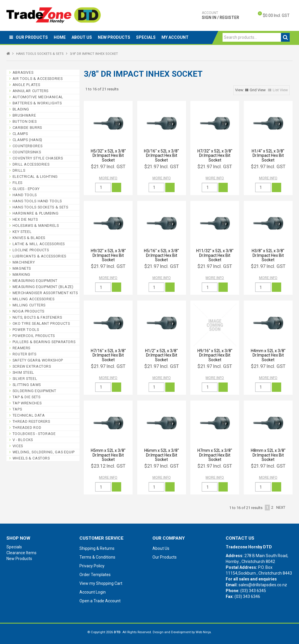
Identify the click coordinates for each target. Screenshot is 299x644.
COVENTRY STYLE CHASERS (38, 158)
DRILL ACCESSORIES (31, 164)
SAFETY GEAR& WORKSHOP (38, 360)
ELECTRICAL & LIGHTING (35, 177)
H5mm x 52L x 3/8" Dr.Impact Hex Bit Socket (108, 455)
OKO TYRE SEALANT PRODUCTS (41, 323)
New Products (114, 37)
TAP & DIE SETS (27, 397)
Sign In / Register (220, 15)
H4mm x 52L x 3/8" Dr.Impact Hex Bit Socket (268, 355)
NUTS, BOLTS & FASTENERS (37, 317)
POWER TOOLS (26, 330)
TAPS (17, 409)
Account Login (93, 592)
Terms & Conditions (97, 557)
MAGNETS (22, 268)
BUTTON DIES (25, 121)
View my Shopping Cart (101, 583)
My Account (175, 37)
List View (280, 90)
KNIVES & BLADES (29, 238)
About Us (82, 37)
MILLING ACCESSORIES (34, 299)
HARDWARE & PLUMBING (36, 213)
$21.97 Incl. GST (108, 166)
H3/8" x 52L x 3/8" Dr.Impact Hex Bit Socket (268, 255)
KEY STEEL (22, 232)
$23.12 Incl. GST (108, 466)
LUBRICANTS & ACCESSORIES (39, 256)
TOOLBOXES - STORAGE (34, 434)
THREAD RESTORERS (31, 421)
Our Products (32, 37)
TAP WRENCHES (27, 403)
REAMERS (21, 348)
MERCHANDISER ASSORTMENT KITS (45, 293)
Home (60, 37)
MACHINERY (24, 262)
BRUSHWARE (24, 115)
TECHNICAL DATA (29, 415)
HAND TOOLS (25, 195)
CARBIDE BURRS (27, 128)
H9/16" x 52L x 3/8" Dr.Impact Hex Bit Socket (215, 355)
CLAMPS (20, 134)
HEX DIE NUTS (25, 219)
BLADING (21, 109)
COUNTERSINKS (27, 152)
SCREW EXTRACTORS (32, 366)
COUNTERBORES (28, 146)
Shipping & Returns (97, 548)
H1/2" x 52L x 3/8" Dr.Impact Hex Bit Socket (161, 355)
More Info (108, 178)
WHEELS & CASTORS (31, 458)
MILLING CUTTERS (29, 305)
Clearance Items (21, 553)
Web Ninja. (204, 632)
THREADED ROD (27, 428)
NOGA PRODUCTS (28, 311)
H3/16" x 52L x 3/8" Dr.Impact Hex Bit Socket (161, 156)
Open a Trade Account (100, 601)
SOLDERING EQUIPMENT (34, 391)
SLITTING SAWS (27, 385)
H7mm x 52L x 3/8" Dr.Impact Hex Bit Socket (215, 455)
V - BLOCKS (23, 440)
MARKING (21, 274)
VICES (18, 446)
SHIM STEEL (23, 372)
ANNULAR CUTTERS (31, 91)
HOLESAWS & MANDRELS (36, 226)
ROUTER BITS (25, 354)
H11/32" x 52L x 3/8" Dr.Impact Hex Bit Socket (215, 255)
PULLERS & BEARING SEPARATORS (44, 342)
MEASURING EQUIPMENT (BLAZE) (43, 287)
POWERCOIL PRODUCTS (34, 336)
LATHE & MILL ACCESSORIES (39, 244)
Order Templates (95, 575)
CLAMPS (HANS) (27, 140)
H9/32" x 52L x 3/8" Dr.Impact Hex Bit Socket (108, 255)
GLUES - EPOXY (26, 189)
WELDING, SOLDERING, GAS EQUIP (44, 452)
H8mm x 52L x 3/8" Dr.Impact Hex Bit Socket (268, 455)
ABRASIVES (23, 72)
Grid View (258, 90)
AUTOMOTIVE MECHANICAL (38, 97)
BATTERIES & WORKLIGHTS (37, 103)
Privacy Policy (92, 566)
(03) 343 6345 (253, 591)
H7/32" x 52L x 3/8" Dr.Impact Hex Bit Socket (215, 156)
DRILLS (19, 170)
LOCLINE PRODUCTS (31, 250)
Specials (146, 37)
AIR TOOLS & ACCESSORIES (38, 79)
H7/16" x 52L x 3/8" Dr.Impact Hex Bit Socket (108, 355)
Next (281, 507)
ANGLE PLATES (26, 85)
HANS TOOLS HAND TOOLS (37, 201)
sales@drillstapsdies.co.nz (263, 585)
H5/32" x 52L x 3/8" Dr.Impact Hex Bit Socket (108, 156)
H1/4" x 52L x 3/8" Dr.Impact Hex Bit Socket (268, 156)
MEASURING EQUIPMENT (35, 281)
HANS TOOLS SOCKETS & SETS (40, 54)
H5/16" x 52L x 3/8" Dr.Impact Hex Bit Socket (161, 255)
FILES (18, 183)
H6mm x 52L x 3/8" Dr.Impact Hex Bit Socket (162, 455)
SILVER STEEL (25, 379)
